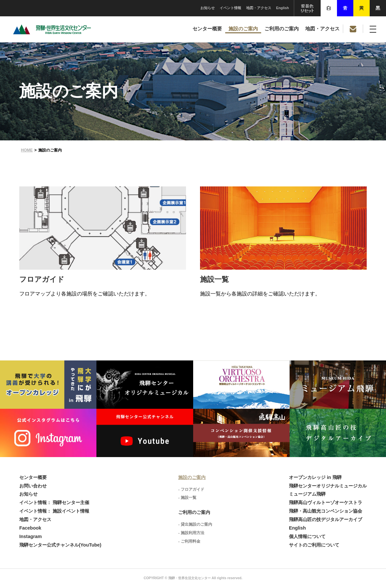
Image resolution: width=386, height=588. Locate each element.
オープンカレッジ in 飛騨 (315, 477)
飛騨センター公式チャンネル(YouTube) (60, 545)
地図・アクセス (259, 8)
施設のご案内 (243, 29)
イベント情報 (230, 8)
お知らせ (208, 8)
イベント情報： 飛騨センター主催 (54, 502)
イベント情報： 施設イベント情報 (54, 511)
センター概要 (207, 29)
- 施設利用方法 (191, 533)
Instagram (31, 536)
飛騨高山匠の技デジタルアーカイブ (326, 519)
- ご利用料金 (189, 541)
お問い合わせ (33, 486)
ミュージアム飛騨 (307, 494)
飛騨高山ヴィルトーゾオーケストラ (326, 502)
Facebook (30, 528)
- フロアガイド (191, 489)
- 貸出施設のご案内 (195, 524)
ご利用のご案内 (282, 29)
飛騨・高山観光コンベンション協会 (326, 511)
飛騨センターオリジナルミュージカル (328, 486)
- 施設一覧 (187, 498)
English (283, 8)
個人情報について (307, 536)
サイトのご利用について (314, 545)
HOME (27, 150)
